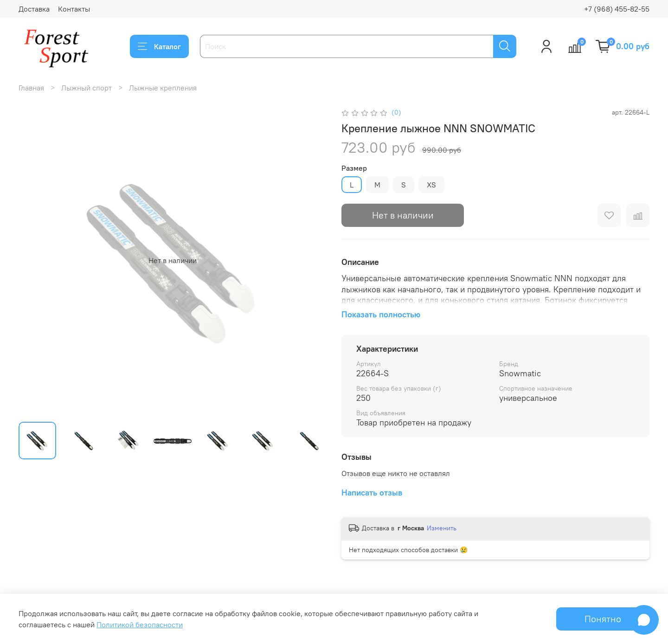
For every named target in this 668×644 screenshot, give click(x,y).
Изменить (442, 528)
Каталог (159, 46)
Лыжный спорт (87, 88)
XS (431, 185)
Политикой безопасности (140, 625)
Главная (31, 88)
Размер (354, 168)
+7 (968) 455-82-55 (617, 9)
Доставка (34, 9)
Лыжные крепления (163, 88)
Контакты (74, 9)
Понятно (603, 619)
